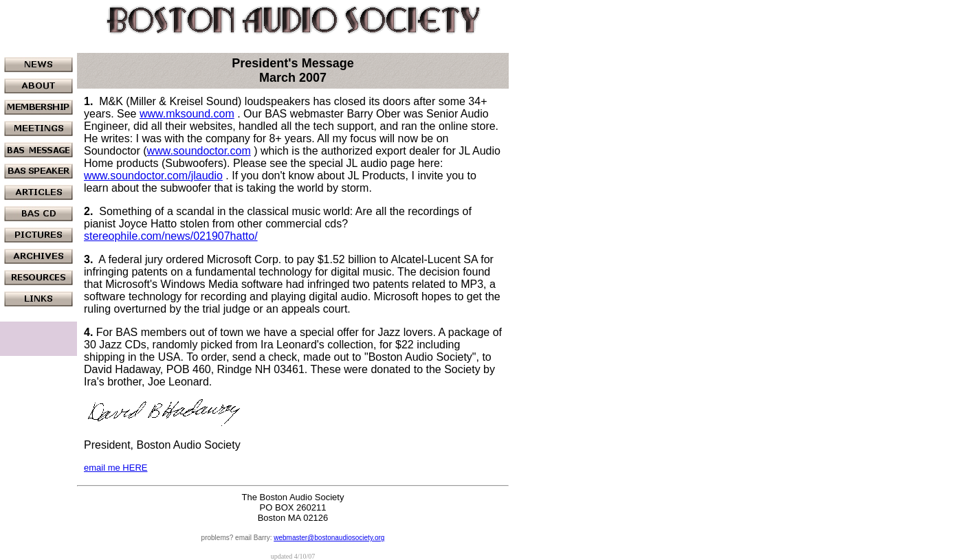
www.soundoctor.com (199, 151)
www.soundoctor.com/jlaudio (153, 176)
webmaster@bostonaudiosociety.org (329, 538)
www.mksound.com (187, 114)
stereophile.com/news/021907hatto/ (171, 236)
